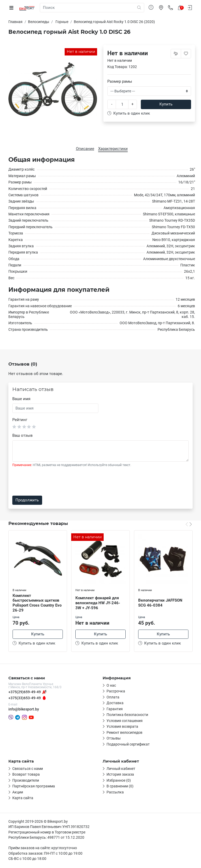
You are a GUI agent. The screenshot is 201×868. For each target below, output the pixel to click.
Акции (18, 793)
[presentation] (52, 481)
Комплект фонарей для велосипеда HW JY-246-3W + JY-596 (98, 603)
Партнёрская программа (34, 787)
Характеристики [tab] (113, 149)
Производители (26, 781)
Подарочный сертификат (128, 745)
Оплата (113, 698)
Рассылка (115, 793)
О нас (111, 686)
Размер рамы (120, 81)
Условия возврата (122, 727)
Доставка (115, 704)
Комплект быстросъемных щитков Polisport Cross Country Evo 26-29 (37, 603)
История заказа (120, 775)
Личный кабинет (121, 769)
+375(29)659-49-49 (25, 693)
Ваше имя (21, 399)
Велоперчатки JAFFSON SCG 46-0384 (160, 603)
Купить (166, 104)
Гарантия (115, 710)
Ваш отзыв (23, 435)
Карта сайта (23, 799)
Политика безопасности (127, 716)
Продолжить (27, 500)
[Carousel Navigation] (189, 524)
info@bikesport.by (24, 710)
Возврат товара (26, 775)
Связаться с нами (28, 769)
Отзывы (114, 739)
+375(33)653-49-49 (25, 699)
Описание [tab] (85, 149)
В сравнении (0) (120, 787)
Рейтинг (20, 420)
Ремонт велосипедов (124, 733)
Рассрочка (116, 692)
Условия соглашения (125, 721)
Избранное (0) (119, 781)
